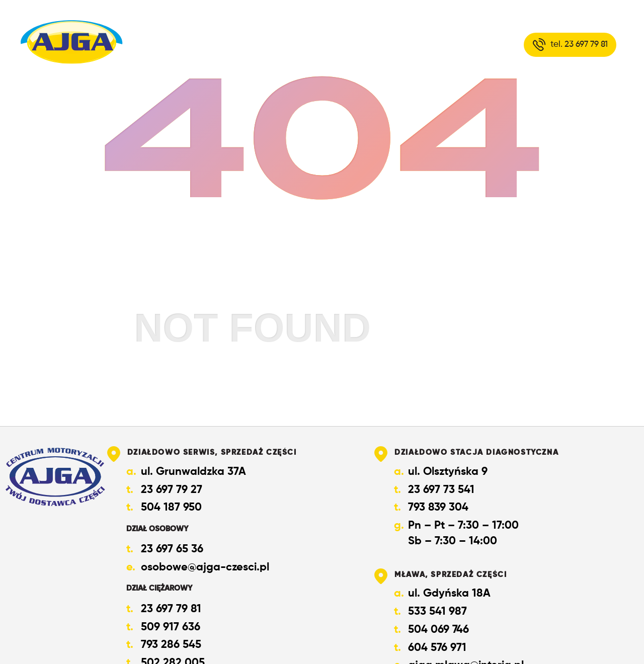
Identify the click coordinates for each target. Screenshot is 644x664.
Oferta (369, 44)
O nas (307, 44)
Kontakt (438, 44)
